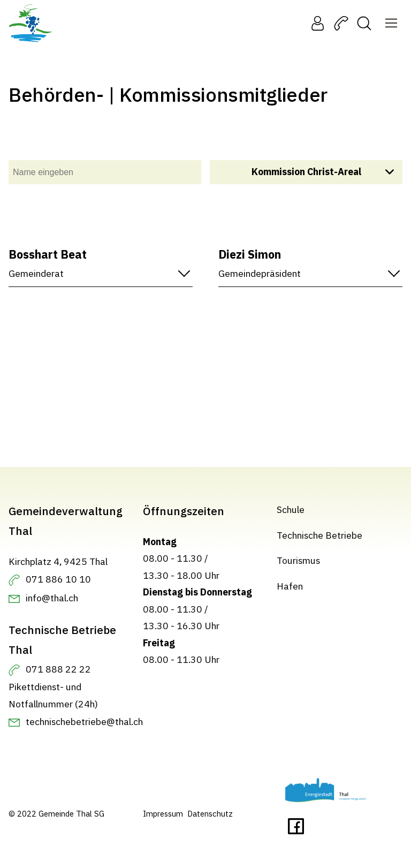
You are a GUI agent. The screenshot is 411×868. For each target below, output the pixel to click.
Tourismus (298, 560)
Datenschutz (210, 814)
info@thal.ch (52, 598)
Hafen (290, 586)
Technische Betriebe (319, 535)
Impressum (163, 814)
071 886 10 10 (58, 579)
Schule (291, 510)
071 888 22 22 (58, 669)
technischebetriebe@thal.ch (84, 722)
